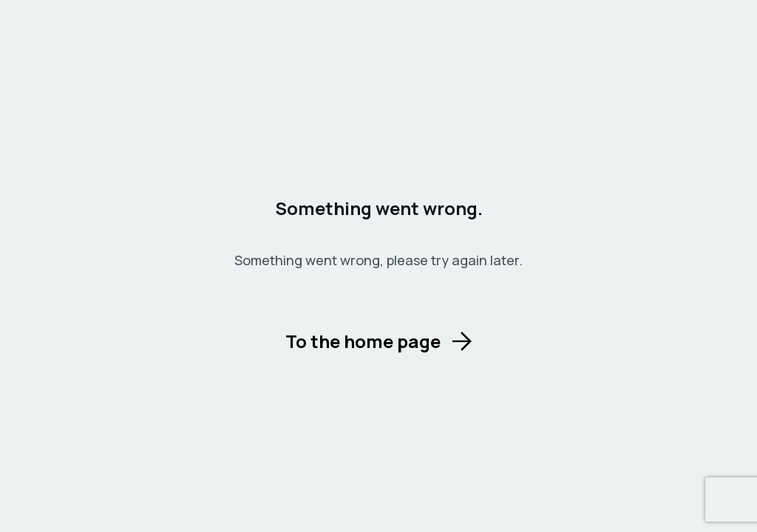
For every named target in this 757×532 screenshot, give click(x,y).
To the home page (363, 341)
